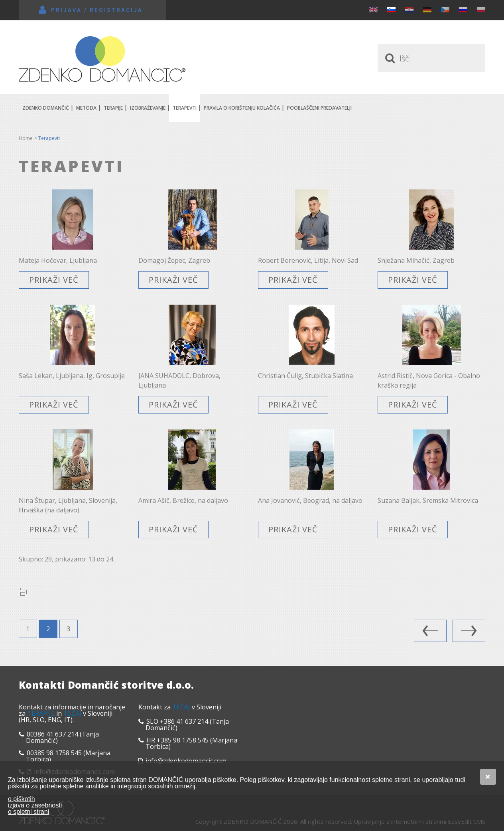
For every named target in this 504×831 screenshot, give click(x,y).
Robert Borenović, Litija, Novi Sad (308, 260)
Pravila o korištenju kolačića (242, 108)
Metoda (86, 108)
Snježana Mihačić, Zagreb (416, 260)
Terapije (113, 108)
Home (26, 138)
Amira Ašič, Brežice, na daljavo (183, 500)
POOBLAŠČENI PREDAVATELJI (319, 108)
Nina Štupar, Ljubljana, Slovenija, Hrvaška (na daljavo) (68, 505)
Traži (389, 58)
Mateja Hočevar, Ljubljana (58, 260)
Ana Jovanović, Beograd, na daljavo (310, 500)
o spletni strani (29, 812)
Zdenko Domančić (102, 59)
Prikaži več (54, 280)
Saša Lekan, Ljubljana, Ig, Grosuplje (72, 376)
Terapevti (185, 108)
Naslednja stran (469, 631)
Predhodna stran (430, 631)
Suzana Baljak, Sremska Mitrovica (428, 500)
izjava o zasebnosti (35, 805)
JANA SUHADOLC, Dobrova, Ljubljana (179, 380)
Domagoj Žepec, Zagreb (174, 260)
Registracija (116, 10)
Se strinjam (488, 777)
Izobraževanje (148, 108)
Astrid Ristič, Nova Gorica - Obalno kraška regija (429, 380)
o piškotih (22, 799)
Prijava (66, 10)
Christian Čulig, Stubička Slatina (305, 376)
